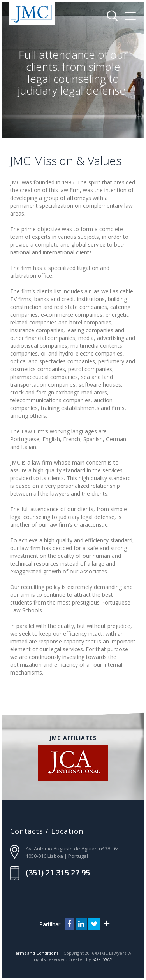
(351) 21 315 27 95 (58, 872)
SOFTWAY (102, 959)
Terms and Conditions (36, 953)
